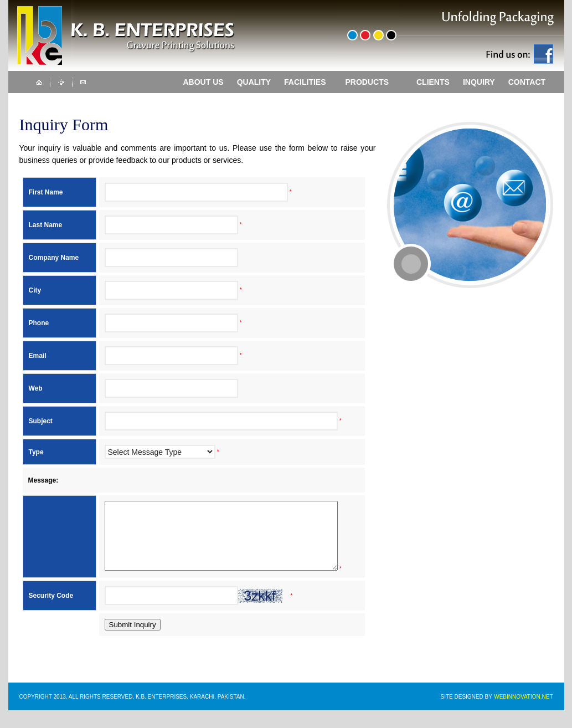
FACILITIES (309, 82)
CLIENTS (433, 82)
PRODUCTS (376, 81)
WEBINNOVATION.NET (523, 714)
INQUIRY (479, 82)
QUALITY (254, 82)
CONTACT (527, 82)
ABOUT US (203, 82)
